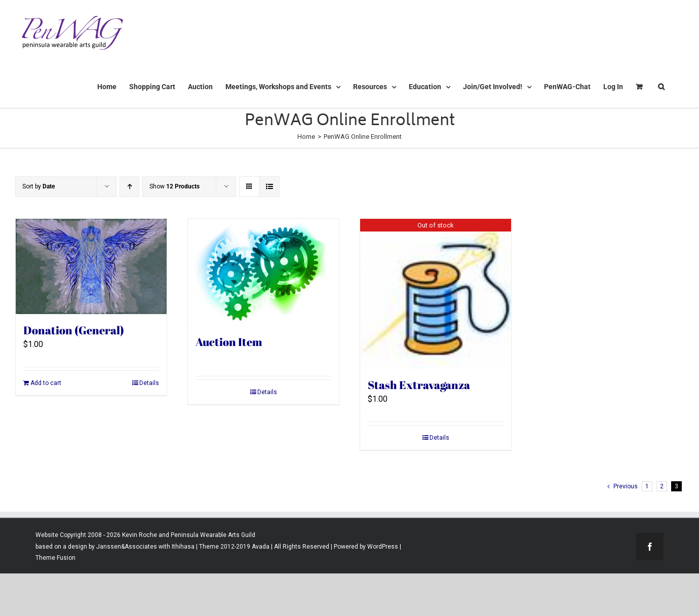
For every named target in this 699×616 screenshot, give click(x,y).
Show (174, 186)
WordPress (383, 547)
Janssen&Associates (127, 547)
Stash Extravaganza (419, 385)
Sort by (38, 186)
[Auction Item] (263, 272)
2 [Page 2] (662, 486)
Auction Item (229, 342)
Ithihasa (182, 547)
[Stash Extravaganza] (436, 294)
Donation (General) (74, 330)
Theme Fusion (55, 558)
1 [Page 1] (647, 486)
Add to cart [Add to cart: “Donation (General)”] (46, 383)
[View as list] (269, 187)
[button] (661, 87)
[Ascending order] (129, 187)
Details (149, 383)
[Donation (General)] (91, 266)
